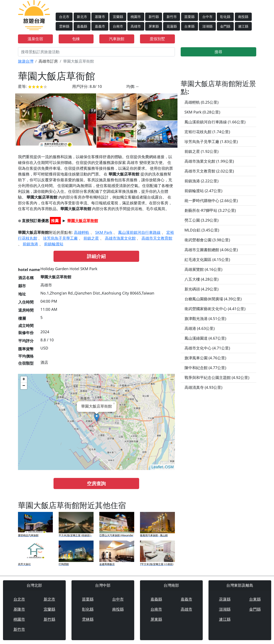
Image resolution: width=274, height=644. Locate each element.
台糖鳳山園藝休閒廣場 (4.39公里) (213, 299)
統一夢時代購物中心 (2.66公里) (211, 200)
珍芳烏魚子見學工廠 (60, 238)
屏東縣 (154, 26)
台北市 (64, 17)
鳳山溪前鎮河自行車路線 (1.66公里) (215, 122)
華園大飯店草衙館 (83, 221)
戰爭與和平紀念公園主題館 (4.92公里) (217, 377)
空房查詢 (96, 483)
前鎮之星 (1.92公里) (202, 151)
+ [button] (24, 380)
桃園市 (136, 17)
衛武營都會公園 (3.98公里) (207, 240)
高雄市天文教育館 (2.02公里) (209, 171)
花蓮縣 (172, 26)
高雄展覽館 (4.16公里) (203, 269)
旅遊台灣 (26, 61)
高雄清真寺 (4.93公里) (203, 387)
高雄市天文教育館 (157, 238)
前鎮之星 (91, 238)
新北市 (82, 17)
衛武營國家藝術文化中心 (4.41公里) (215, 309)
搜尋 (218, 52)
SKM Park (104, 232)
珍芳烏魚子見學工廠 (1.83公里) (211, 141)
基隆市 (100, 17)
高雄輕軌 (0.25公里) (202, 102)
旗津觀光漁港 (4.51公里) (205, 318)
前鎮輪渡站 (54, 244)
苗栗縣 (189, 17)
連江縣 (243, 26)
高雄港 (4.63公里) (200, 328)
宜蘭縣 (118, 17)
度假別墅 (157, 39)
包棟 (76, 39)
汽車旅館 (117, 39)
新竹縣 (154, 17)
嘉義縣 (82, 26)
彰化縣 (225, 17)
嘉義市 (100, 26)
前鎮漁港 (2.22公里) (202, 181)
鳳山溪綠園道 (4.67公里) (205, 338)
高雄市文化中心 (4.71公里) (207, 348)
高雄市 (136, 26)
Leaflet (157, 467)
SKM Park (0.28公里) (202, 112)
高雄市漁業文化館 (120, 238)
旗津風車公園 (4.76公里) (205, 358)
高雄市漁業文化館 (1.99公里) (209, 161)
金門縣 (225, 26)
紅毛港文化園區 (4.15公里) (207, 259)
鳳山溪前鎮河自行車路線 (139, 232)
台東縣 (189, 26)
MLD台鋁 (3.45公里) (202, 230)
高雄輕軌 (82, 232)
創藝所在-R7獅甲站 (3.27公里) (210, 210)
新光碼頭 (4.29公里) (202, 289)
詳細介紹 (96, 256)
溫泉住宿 (35, 39)
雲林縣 (64, 26)
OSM (169, 467)
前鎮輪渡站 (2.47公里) (203, 191)
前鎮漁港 (30, 244)
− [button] (24, 386)
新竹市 (172, 17)
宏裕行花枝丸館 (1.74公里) (207, 132)
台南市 (118, 26)
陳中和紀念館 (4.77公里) (205, 368)
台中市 (207, 17)
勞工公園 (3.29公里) (202, 220)
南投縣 (243, 17)
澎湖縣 (207, 26)
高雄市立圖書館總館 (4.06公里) (211, 250)
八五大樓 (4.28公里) (202, 279)
